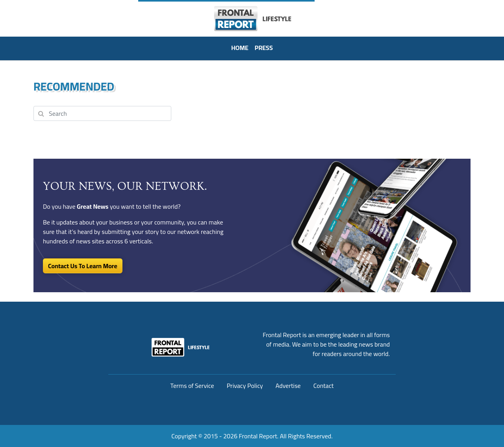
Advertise (288, 386)
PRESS (264, 48)
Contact (324, 386)
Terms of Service (192, 386)
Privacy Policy (245, 386)
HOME (240, 48)
